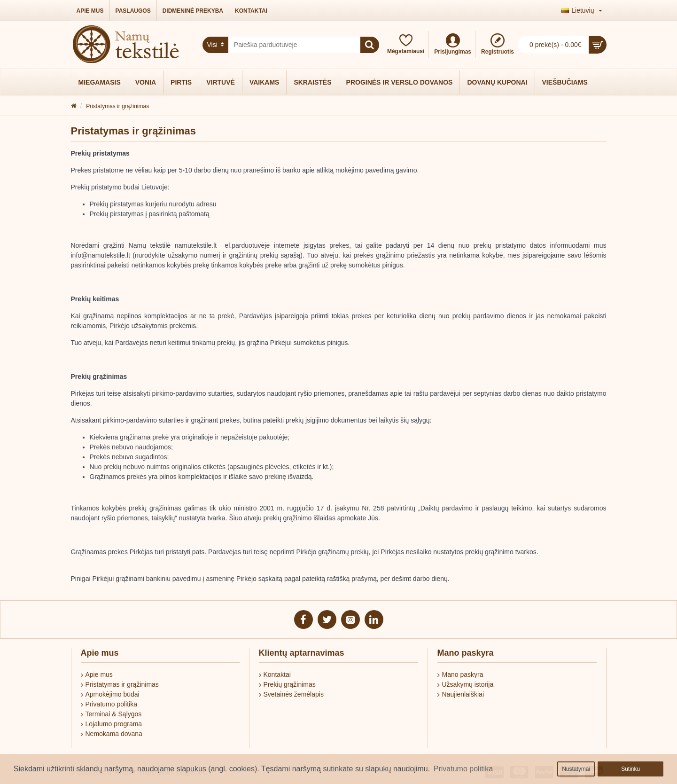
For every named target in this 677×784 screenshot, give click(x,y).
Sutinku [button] (630, 769)
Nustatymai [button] (576, 769)
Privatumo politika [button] (463, 769)
